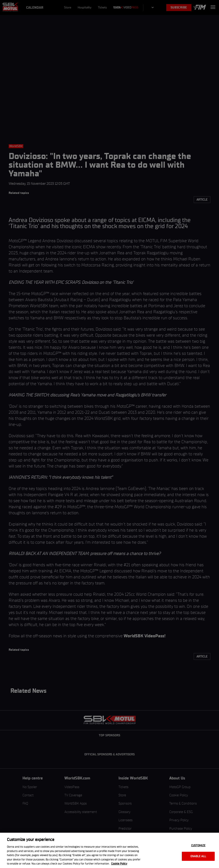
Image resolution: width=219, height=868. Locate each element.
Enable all (198, 856)
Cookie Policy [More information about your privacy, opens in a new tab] (119, 864)
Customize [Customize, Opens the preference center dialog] (198, 845)
